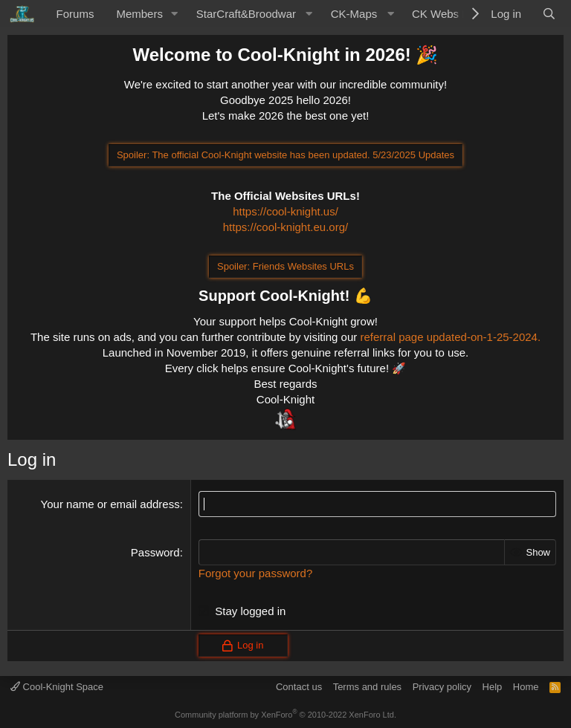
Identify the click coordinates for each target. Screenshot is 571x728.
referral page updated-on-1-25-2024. (450, 337)
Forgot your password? (255, 573)
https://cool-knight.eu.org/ (285, 227)
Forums (75, 14)
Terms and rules (367, 687)
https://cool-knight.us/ (285, 211)
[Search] (549, 14)
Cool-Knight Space (57, 687)
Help (493, 687)
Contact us (299, 687)
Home (526, 687)
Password (155, 552)
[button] (175, 14)
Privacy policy (442, 687)
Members (139, 14)
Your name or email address (110, 504)
